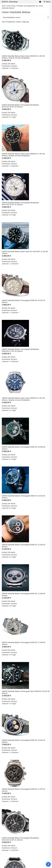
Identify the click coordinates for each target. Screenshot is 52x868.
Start (4, 6)
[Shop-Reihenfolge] (26, 18)
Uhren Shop (11, 6)
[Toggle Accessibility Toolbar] (48, 864)
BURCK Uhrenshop (10, 2)
